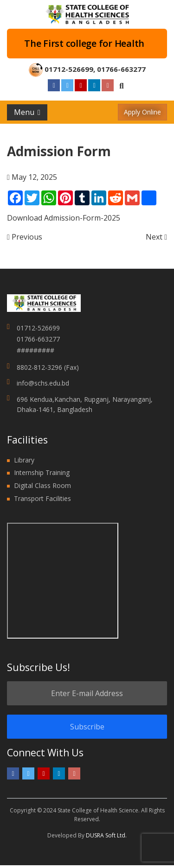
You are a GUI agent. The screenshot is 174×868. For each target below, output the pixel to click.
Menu (27, 112)
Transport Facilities (42, 498)
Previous (25, 237)
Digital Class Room (42, 485)
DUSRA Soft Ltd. (106, 835)
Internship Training (42, 472)
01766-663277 (121, 69)
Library (24, 460)
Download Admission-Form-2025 (64, 218)
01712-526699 (69, 69)
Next (156, 237)
